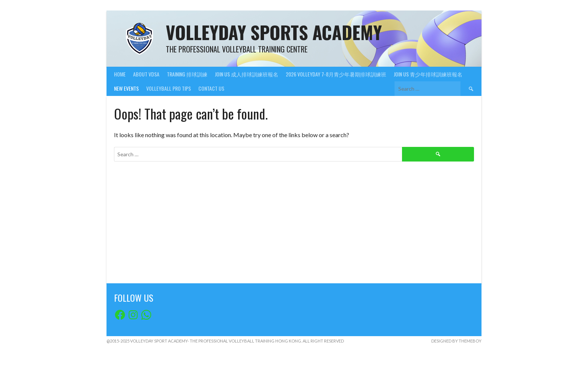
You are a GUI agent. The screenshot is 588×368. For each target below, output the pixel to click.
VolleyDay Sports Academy (274, 32)
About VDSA (146, 74)
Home (120, 74)
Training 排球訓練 (187, 74)
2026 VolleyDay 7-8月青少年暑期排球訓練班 (336, 74)
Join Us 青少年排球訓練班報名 (428, 74)
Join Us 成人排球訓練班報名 (247, 74)
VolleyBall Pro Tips (169, 88)
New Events (126, 88)
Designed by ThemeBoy (456, 341)
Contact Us (211, 88)
